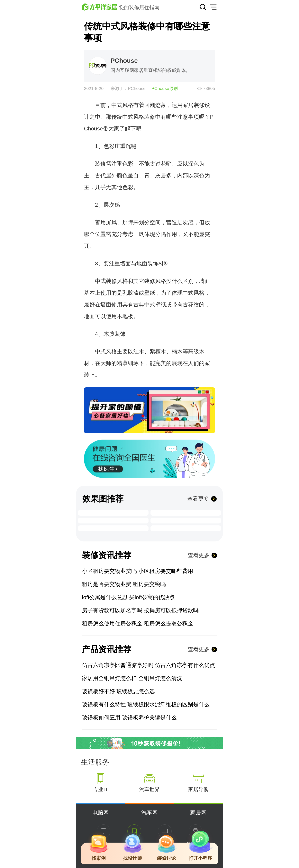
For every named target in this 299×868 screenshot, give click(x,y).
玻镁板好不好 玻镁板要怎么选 (118, 691)
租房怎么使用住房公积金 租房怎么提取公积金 (138, 623)
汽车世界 (149, 789)
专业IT (100, 789)
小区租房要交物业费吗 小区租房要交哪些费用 (138, 571)
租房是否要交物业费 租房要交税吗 (124, 584)
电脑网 (101, 813)
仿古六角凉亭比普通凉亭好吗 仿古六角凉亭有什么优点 (149, 665)
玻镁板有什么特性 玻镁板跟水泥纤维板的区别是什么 (146, 704)
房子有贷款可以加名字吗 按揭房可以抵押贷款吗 (140, 610)
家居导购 (198, 789)
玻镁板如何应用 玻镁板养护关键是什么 (129, 718)
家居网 (198, 813)
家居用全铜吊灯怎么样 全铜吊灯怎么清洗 (132, 678)
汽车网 (149, 813)
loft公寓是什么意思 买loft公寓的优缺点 (128, 597)
